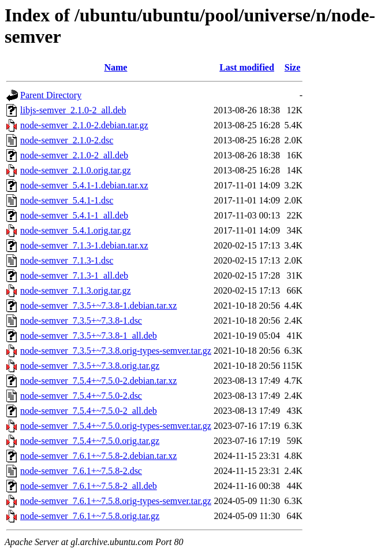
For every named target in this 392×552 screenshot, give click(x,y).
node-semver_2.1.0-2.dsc (67, 140)
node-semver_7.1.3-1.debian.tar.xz (84, 245)
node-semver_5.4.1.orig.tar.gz (76, 230)
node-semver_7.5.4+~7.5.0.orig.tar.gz (90, 441)
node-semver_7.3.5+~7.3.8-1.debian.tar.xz (98, 305)
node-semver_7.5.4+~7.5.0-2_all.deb (89, 411)
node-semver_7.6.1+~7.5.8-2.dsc (81, 471)
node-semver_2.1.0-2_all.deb (74, 155)
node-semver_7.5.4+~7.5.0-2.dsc (81, 396)
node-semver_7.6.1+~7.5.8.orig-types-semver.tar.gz (116, 501)
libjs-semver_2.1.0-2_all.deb (73, 110)
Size (293, 67)
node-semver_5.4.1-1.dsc (67, 200)
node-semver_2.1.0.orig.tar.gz (76, 170)
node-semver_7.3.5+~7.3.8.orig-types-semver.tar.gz (116, 351)
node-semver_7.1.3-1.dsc (67, 260)
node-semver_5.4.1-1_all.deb (74, 215)
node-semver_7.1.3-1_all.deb (74, 275)
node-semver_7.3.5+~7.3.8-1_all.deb (89, 336)
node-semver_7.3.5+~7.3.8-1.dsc (81, 321)
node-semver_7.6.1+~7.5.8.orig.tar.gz (90, 516)
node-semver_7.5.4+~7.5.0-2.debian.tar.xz (98, 381)
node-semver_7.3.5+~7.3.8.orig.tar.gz (90, 366)
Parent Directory (51, 95)
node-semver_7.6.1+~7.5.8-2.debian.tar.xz (98, 456)
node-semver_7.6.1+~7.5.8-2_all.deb (89, 486)
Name (115, 67)
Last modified (247, 67)
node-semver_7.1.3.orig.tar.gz (76, 290)
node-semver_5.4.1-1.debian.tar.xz (84, 185)
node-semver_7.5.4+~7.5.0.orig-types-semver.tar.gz (116, 426)
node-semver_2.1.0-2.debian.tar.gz (84, 125)
